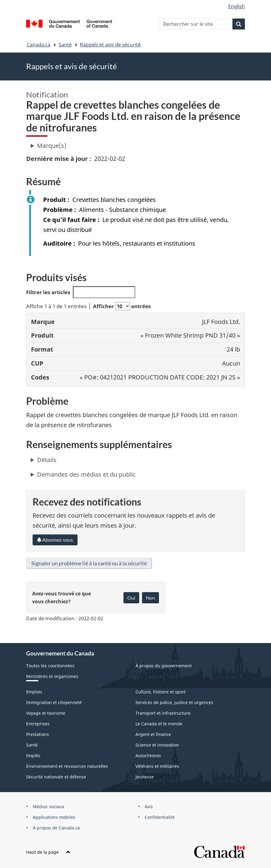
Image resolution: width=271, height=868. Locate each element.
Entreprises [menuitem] (38, 724)
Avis (149, 807)
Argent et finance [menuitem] (153, 734)
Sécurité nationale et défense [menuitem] (56, 777)
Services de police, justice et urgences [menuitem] (174, 702)
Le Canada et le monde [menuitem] (159, 724)
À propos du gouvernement (164, 666)
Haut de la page (48, 852)
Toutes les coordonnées (50, 666)
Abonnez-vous (55, 540)
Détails (47, 460)
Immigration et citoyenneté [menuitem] (54, 702)
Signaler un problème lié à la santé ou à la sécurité (89, 563)
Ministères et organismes (52, 676)
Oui (131, 598)
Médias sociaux (48, 807)
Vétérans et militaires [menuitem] (157, 766)
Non (150, 598)
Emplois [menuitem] (34, 692)
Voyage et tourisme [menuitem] (46, 713)
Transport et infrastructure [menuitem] (163, 713)
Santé (65, 45)
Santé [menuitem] (32, 745)
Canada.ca (39, 45)
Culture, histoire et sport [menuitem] (161, 692)
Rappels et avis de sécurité (110, 45)
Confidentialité (160, 817)
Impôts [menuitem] (33, 756)
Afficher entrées (122, 306)
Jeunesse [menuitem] (145, 777)
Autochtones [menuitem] (148, 756)
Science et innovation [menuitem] (157, 745)
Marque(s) (52, 146)
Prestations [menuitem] (38, 734)
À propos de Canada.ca (56, 828)
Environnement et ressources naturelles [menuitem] (67, 766)
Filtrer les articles (81, 292)
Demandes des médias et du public (86, 474)
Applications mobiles (54, 817)
